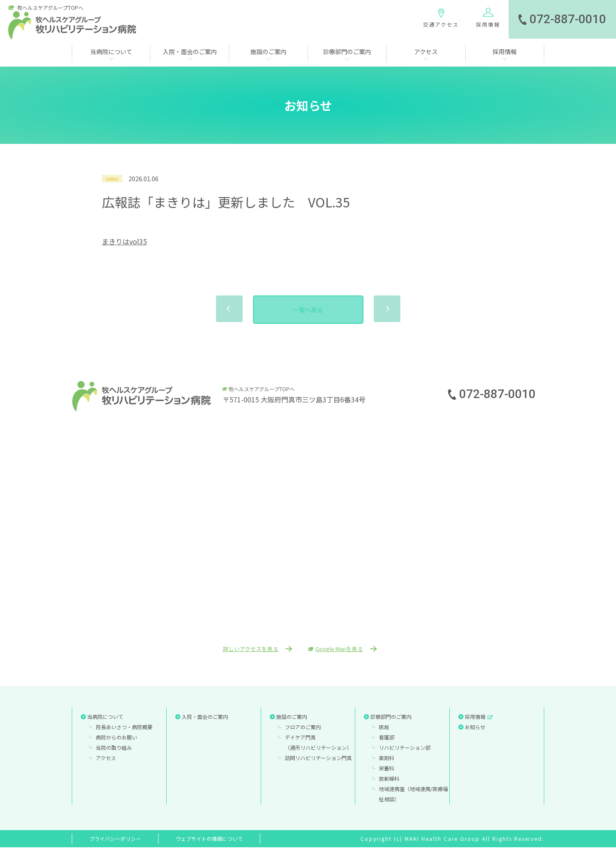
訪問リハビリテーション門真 (318, 759)
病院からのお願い (116, 739)
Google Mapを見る (346, 650)
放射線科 (389, 780)
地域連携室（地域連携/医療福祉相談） (413, 796)
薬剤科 (387, 759)
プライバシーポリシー (115, 840)
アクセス (106, 759)
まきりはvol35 (124, 241)
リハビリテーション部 (405, 749)
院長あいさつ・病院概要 (124, 729)
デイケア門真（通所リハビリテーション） (318, 744)
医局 (384, 729)
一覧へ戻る (308, 310)
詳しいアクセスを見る (245, 650)
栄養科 (387, 770)
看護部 (387, 739)
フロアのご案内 (303, 729)
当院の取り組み (114, 749)
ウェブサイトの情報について (209, 840)
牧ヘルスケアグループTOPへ (50, 8)
